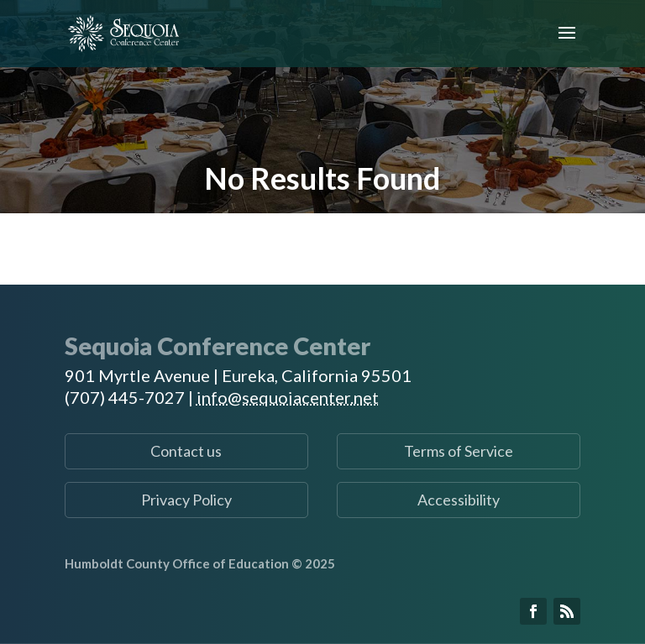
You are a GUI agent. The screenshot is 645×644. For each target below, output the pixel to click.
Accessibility (459, 500)
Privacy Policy (186, 500)
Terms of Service (459, 451)
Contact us (186, 451)
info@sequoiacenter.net (288, 397)
